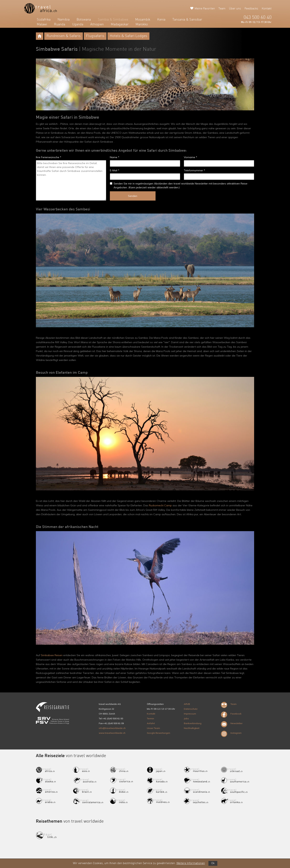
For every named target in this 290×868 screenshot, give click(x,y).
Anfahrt (151, 723)
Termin (150, 718)
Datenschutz (191, 709)
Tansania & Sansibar (187, 20)
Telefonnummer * (194, 170)
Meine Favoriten (205, 9)
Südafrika (44, 20)
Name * (115, 157)
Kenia (161, 20)
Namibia (64, 20)
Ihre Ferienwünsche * (49, 157)
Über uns (235, 9)
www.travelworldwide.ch (112, 733)
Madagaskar (120, 24)
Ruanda (60, 24)
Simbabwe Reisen (52, 655)
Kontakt (267, 9)
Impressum (190, 714)
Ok (213, 863)
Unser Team (153, 728)
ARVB (187, 704)
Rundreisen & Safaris (64, 36)
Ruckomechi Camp (160, 505)
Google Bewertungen (159, 733)
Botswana (84, 20)
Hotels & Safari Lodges (128, 36)
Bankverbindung (193, 723)
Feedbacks (251, 9)
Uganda (78, 24)
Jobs (186, 718)
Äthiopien (97, 24)
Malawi (42, 24)
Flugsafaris (95, 36)
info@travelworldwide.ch (112, 728)
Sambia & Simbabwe (113, 20)
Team (222, 9)
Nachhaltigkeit (192, 728)
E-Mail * (115, 170)
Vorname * (190, 157)
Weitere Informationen (191, 863)
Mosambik (143, 20)
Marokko (142, 24)
